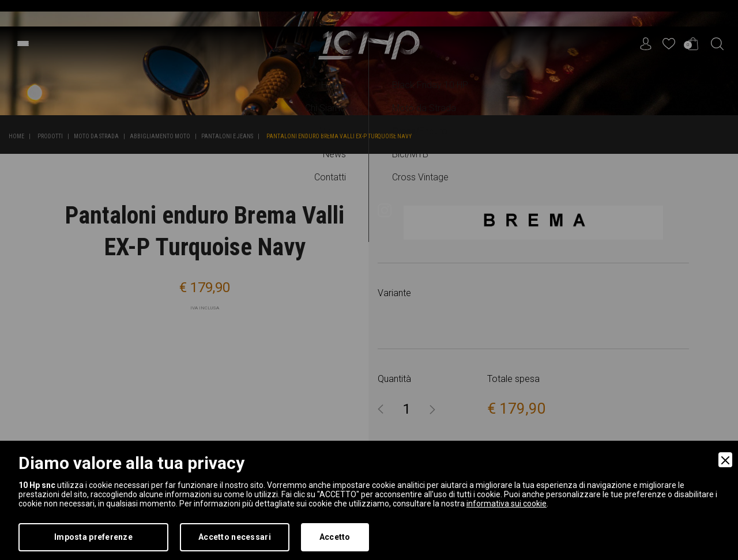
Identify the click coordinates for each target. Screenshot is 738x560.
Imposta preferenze (93, 537)
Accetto (335, 537)
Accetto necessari (235, 537)
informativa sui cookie (507, 504)
